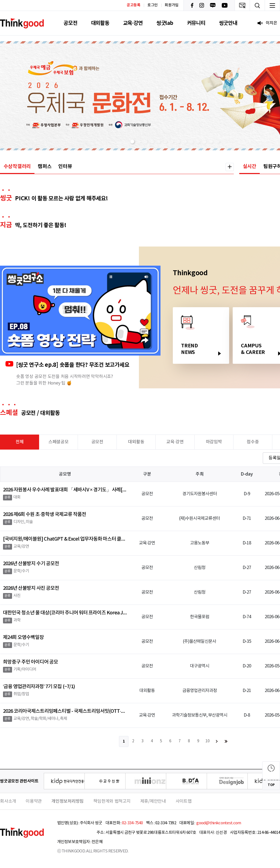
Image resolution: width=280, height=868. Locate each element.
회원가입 (172, 5)
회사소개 (8, 801)
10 (208, 741)
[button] (132, 142)
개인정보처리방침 (68, 801)
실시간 (250, 166)
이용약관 (34, 801)
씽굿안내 (228, 23)
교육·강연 (133, 23)
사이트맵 (184, 801)
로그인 (153, 5)
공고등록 (134, 5)
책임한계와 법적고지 (112, 801)
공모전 (70, 23)
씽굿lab (165, 23)
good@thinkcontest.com (218, 823)
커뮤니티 (196, 23)
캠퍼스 (45, 166)
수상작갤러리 (17, 166)
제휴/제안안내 (153, 801)
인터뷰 (65, 166)
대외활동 (100, 23)
